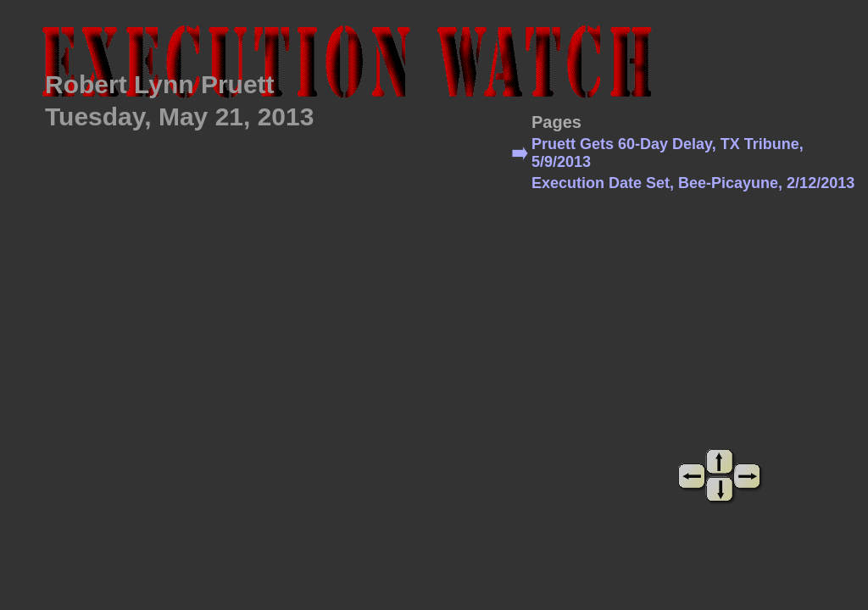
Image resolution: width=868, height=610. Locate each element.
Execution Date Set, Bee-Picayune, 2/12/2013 (693, 183)
